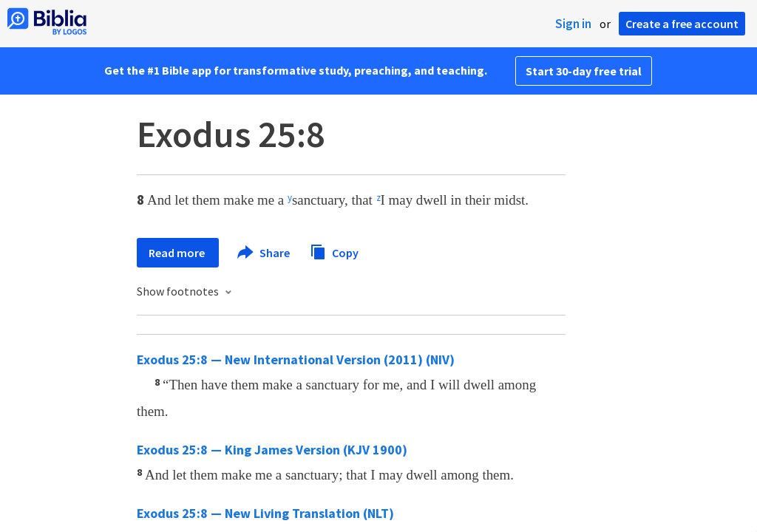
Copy (334, 251)
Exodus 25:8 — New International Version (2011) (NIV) (296, 359)
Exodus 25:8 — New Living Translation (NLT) (265, 513)
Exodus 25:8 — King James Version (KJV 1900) (272, 450)
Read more (178, 253)
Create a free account (682, 24)
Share (264, 253)
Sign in (573, 24)
